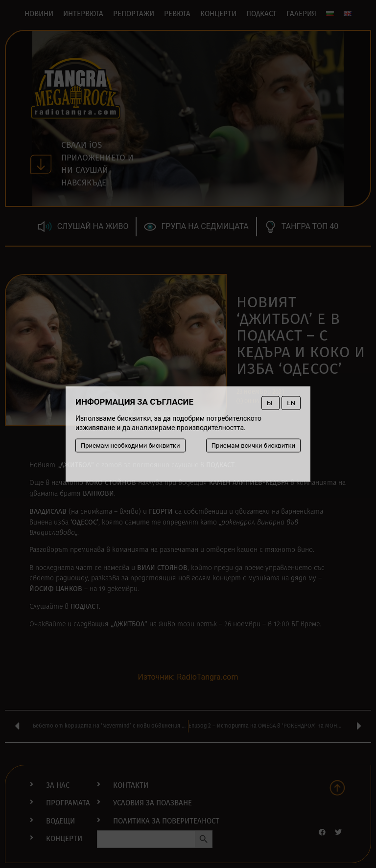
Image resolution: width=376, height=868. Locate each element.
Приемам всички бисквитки (253, 445)
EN (291, 403)
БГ (270, 403)
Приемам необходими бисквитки (130, 445)
